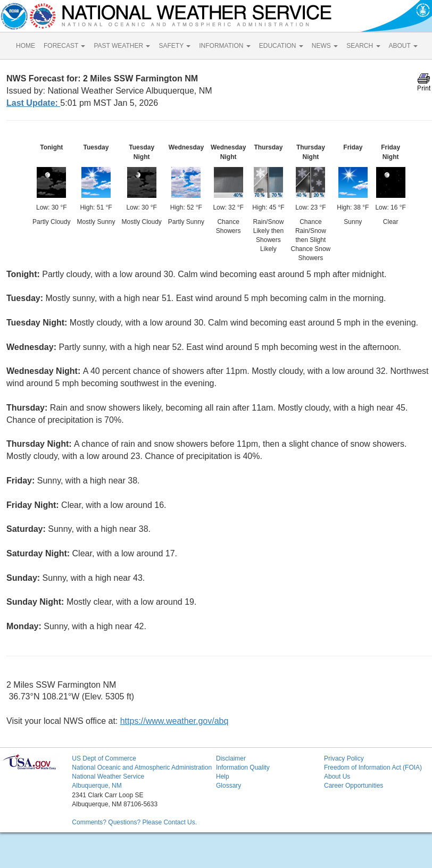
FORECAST (64, 46)
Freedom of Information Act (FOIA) (373, 767)
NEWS (325, 46)
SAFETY (175, 46)
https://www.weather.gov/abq (175, 721)
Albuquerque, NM (97, 786)
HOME (26, 46)
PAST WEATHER (122, 46)
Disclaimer (231, 758)
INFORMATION (225, 46)
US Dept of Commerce (104, 758)
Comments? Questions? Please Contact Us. (134, 822)
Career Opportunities (354, 786)
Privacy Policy (344, 758)
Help (223, 777)
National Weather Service (108, 777)
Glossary (229, 786)
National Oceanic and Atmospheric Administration (142, 767)
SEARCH (363, 46)
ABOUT (403, 46)
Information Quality (243, 767)
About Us (337, 777)
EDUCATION (281, 46)
